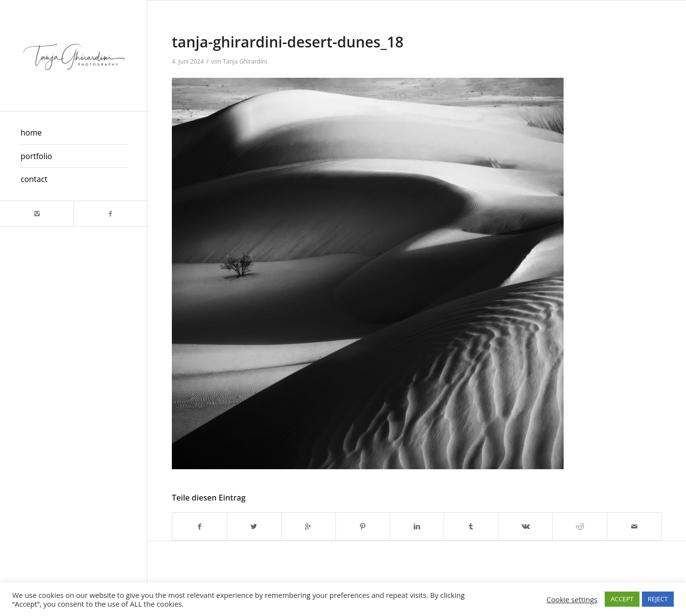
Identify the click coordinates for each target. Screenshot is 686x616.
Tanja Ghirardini (245, 61)
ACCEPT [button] (622, 599)
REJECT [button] (658, 599)
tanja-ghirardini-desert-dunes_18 (288, 42)
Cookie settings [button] (572, 599)
